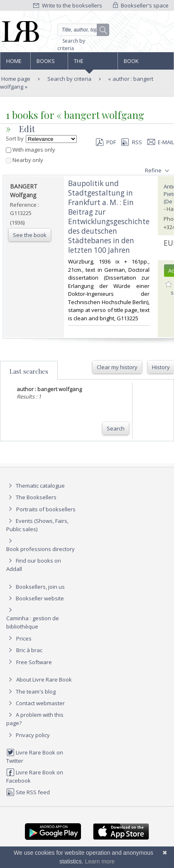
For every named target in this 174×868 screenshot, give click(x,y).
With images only (31, 150)
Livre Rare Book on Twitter (35, 756)
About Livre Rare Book (44, 679)
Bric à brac (29, 650)
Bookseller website (35, 598)
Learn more (100, 861)
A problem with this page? (35, 719)
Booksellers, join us (36, 587)
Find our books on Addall (34, 565)
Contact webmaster (36, 703)
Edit (27, 129)
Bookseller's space (141, 5)
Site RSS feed (28, 792)
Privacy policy (28, 735)
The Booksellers (92, 63)
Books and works (46, 63)
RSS (131, 142)
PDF (106, 142)
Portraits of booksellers (46, 509)
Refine (158, 171)
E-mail (161, 142)
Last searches (29, 371)
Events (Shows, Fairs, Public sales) (37, 525)
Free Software (34, 662)
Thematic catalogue (36, 486)
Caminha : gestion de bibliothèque (33, 622)
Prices (24, 638)
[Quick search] (83, 30)
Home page (14, 63)
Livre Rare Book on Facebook (35, 776)
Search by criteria (71, 45)
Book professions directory (141, 63)
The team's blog (31, 691)
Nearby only (25, 160)
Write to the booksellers (68, 5)
